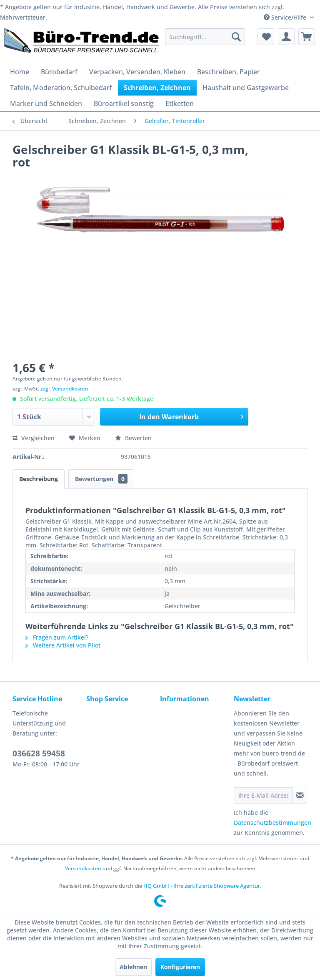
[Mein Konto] (286, 37)
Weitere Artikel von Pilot (63, 645)
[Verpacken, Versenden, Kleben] (137, 72)
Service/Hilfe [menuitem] (286, 17)
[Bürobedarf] (59, 72)
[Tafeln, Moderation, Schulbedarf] (61, 88)
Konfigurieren (180, 967)
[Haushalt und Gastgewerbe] (246, 88)
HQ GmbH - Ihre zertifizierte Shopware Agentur (202, 886)
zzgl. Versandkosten (64, 389)
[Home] (20, 72)
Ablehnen (133, 967)
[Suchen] (236, 37)
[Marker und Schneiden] (46, 103)
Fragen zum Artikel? (57, 637)
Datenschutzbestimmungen (272, 823)
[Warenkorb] (307, 37)
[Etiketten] (180, 103)
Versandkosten (83, 868)
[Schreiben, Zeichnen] (157, 88)
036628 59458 (39, 753)
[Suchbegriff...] (205, 37)
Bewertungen (101, 479)
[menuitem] (205, 37)
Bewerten (133, 438)
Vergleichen (34, 438)
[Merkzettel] (266, 37)
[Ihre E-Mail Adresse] (263, 795)
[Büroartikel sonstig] (124, 103)
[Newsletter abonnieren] (300, 795)
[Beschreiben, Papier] (229, 72)
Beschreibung (39, 479)
